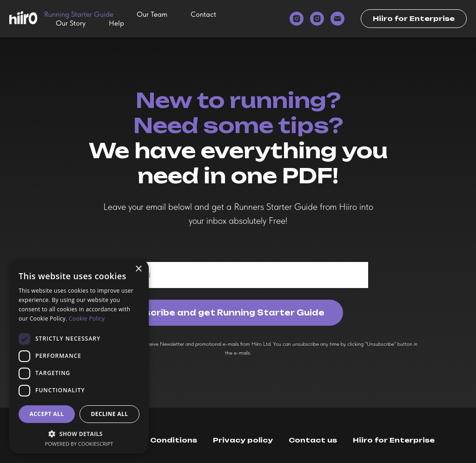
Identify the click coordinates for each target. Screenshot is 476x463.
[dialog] (79, 356)
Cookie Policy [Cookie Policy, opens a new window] (87, 319)
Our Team (152, 14)
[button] (79, 433)
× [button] (138, 269)
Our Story (71, 23)
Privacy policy (243, 440)
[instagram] (297, 19)
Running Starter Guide (79, 14)
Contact (203, 14)
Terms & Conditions (156, 440)
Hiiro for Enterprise (394, 440)
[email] (337, 19)
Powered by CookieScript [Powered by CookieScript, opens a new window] (79, 444)
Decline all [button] (110, 414)
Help (116, 23)
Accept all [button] (47, 414)
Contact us (313, 440)
